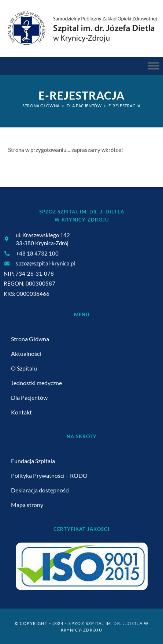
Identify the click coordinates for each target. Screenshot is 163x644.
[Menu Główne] (153, 66)
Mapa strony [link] (27, 505)
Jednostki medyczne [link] (36, 383)
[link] (81, 28)
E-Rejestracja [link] (125, 106)
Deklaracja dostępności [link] (40, 490)
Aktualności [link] (26, 353)
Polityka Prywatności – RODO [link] (49, 475)
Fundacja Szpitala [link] (33, 461)
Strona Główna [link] (30, 339)
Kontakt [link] (21, 412)
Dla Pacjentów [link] (29, 397)
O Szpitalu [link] (24, 368)
